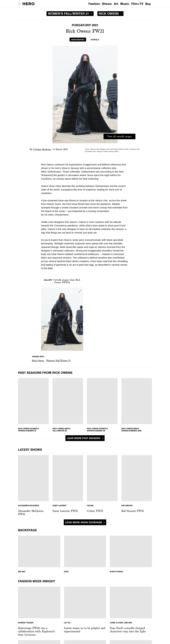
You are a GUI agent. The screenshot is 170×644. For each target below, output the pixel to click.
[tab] (78, 40)
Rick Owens (38, 361)
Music (125, 4)
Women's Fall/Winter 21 (58, 361)
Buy (148, 4)
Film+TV (137, 4)
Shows (107, 4)
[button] (38, 361)
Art (116, 4)
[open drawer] (19, 4)
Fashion (94, 4)
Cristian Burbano (42, 149)
